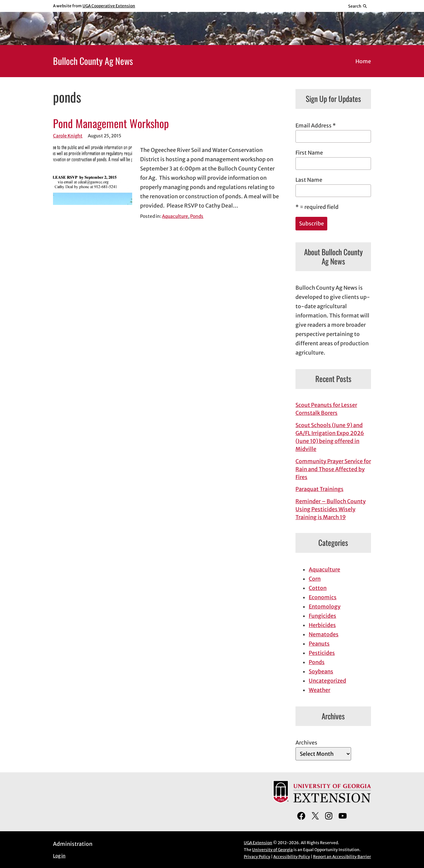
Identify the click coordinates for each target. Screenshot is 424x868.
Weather (319, 690)
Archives (306, 743)
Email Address (316, 125)
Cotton (318, 588)
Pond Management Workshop (111, 123)
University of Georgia (272, 850)
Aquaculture (175, 216)
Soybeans (321, 671)
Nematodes (324, 634)
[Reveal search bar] (358, 6)
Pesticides (322, 653)
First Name (309, 153)
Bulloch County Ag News (93, 61)
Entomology (325, 606)
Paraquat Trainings (319, 489)
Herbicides (322, 625)
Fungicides (322, 616)
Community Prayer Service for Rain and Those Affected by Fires (333, 469)
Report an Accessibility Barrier (342, 857)
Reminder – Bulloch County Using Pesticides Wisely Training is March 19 (331, 509)
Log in (59, 856)
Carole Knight (68, 136)
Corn (315, 579)
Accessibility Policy (292, 857)
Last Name (309, 180)
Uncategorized (327, 681)
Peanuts (319, 644)
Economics (323, 597)
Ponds (197, 216)
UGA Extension (258, 843)
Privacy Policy (257, 857)
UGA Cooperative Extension (109, 6)
